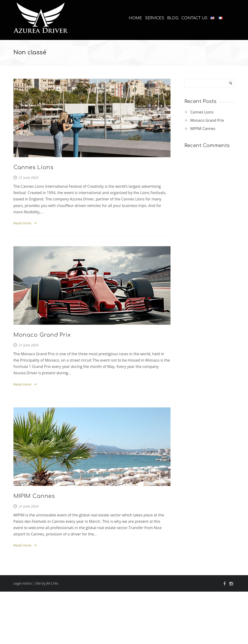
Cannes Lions (33, 167)
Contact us (194, 18)
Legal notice (23, 583)
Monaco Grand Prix (42, 335)
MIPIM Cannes (34, 496)
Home (135, 18)
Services (155, 18)
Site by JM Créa (47, 583)
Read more (22, 223)
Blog (173, 18)
